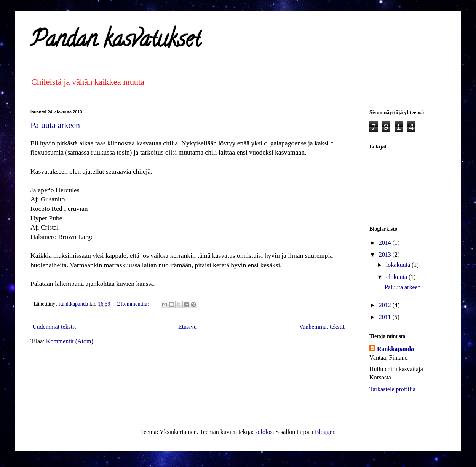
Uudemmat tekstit (54, 327)
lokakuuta (399, 265)
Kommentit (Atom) (70, 341)
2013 (386, 254)
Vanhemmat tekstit (322, 327)
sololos (264, 432)
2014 (386, 243)
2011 (386, 317)
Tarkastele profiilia (392, 389)
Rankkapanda (395, 349)
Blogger (325, 432)
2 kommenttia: (133, 304)
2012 (386, 305)
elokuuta (397, 277)
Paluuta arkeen (55, 125)
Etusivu (188, 327)
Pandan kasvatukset (116, 41)
